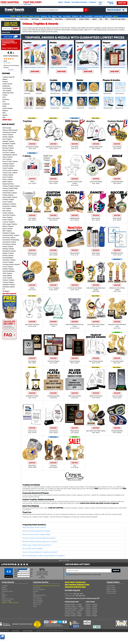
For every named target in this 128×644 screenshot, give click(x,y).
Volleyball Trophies (9, 285)
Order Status (37, 597)
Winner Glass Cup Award (32, 325)
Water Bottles (96, 253)
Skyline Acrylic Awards (96, 396)
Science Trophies (8, 262)
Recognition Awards (9, 251)
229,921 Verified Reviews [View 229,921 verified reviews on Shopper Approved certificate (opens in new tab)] (11, 56)
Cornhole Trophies (8, 166)
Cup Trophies (67, 16)
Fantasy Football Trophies (11, 186)
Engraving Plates (8, 93)
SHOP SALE (7, 120)
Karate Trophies (8, 220)
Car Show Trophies (9, 153)
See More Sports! (9, 294)
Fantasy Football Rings (10, 188)
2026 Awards (7, 128)
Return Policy (38, 603)
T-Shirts (32, 182)
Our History (37, 588)
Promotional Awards (9, 244)
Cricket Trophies (8, 168)
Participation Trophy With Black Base (117, 325)
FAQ (34, 593)
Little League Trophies (10, 224)
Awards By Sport (7, 591)
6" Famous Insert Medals (75, 288)
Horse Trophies (7, 217)
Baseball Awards (75, 218)
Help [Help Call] (101, 2)
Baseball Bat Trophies (32, 396)
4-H (4, 289)
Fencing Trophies (8, 191)
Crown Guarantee (39, 589)
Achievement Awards (9, 132)
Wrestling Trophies (9, 287)
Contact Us (37, 604)
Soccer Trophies (8, 267)
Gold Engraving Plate (53, 396)
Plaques (31, 16)
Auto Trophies (7, 139)
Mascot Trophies (8, 226)
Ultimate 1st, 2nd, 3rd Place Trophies (117, 289)
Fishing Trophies (8, 195)
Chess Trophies (8, 157)
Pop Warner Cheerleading (11, 240)
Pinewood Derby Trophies (11, 235)
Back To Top (64, 561)
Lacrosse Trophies (8, 222)
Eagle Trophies (7, 182)
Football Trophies (8, 200)
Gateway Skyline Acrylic (96, 147)
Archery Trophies (8, 137)
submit (16, 29)
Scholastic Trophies (9, 260)
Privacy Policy (6, 32)
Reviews (36, 591)
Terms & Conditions (28, 631)
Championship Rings (117, 182)
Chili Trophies (7, 159)
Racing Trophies (8, 247)
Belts (4, 113)
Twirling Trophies (8, 282)
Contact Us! (81, 582)
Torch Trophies (7, 278)
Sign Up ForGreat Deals (11, 24)
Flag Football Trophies (10, 197)
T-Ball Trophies (7, 273)
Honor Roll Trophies (9, 215)
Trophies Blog (6, 601)
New (4, 117)
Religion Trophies (8, 253)
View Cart (122, 3)
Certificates (6, 86)
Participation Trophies (32, 147)
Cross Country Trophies (10, 170)
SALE (4, 597)
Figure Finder (111, 588)
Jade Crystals (53, 325)
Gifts (4, 97)
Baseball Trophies (8, 141)
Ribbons (54, 16)
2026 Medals (75, 147)
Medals (19, 16)
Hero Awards (7, 211)
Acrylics (37, 16)
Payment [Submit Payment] (93, 2)
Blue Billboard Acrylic (117, 253)
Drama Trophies (8, 179)
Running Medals (8, 258)
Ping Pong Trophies (9, 238)
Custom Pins (108, 16)
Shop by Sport (8, 124)
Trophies (13, 16)
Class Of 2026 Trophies (10, 161)
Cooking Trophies (8, 164)
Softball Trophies (8, 269)
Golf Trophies (7, 208)
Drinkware (75, 16)
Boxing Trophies (8, 150)
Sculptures (6, 104)
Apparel (115, 16)
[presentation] (102, 623)
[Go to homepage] (14, 10)
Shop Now (35, 72)
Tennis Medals (7, 276)
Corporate (44, 16)
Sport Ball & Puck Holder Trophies (96, 431)
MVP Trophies (7, 231)
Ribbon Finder (111, 589)
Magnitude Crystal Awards (53, 147)
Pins (49, 16)
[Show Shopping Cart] (111, 3)
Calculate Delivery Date (75, 587)
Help (35, 606)
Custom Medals (88, 16)
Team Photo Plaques (53, 361)
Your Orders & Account (79, 2)
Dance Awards (96, 218)
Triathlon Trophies (8, 280)
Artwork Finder (111, 591)
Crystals (25, 16)
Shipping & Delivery (40, 595)
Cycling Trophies (8, 175)
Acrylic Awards (7, 84)
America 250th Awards (10, 130)
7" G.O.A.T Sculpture (53, 288)
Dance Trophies (8, 177)
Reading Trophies (8, 249)
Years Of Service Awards (96, 361)
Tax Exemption (38, 601)
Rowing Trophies (8, 255)
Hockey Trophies (8, 213)
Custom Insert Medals (96, 182)
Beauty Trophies (8, 146)
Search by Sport (116, 10)
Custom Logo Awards (53, 218)
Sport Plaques (32, 361)
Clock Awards (7, 88)
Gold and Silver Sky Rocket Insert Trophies (96, 289)
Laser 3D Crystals (117, 396)
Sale (81, 16)
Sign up (116, 571)
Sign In (61, 2)
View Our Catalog (8, 599)
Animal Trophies (8, 135)
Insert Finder (111, 586)
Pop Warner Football (9, 242)
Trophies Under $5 (8, 77)
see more (11, 70)
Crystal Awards (7, 108)
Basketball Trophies (9, 144)
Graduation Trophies (9, 204)
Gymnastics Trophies (9, 206)
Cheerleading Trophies (10, 155)
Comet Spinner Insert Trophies (96, 325)
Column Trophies (53, 182)
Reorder (67, 2)
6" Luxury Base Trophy (117, 361)
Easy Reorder (38, 599)
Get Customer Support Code (77, 585)
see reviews (42, 578)
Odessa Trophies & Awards (10, 48)
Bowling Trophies (8, 148)
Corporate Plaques (75, 361)
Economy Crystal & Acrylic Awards (75, 183)
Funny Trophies (8, 202)
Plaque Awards (75, 431)
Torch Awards (53, 253)
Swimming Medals (9, 271)
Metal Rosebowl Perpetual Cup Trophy (75, 325)
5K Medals (6, 291)
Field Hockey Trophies (10, 193)
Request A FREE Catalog (10, 603)
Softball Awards (32, 253)
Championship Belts (117, 431)
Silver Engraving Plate (75, 396)
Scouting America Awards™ (11, 264)
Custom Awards (98, 16)
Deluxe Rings (32, 466)
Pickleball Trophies (9, 233)
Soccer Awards (117, 218)
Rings (60, 16)
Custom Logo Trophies (10, 173)
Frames (5, 95)
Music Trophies (8, 229)
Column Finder (111, 593)
